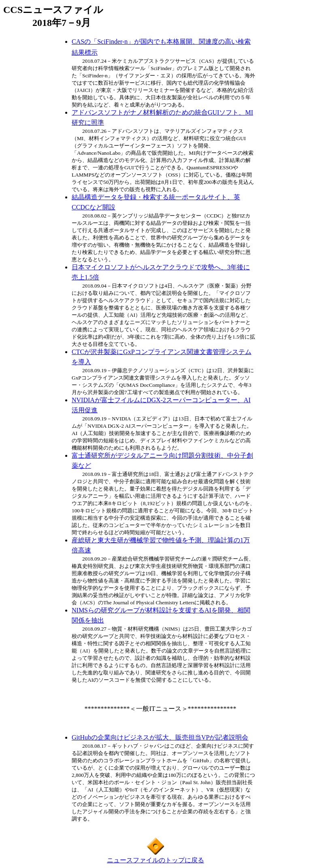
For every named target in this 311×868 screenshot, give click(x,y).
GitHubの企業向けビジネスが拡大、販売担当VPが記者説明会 (160, 737)
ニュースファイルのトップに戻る (155, 860)
